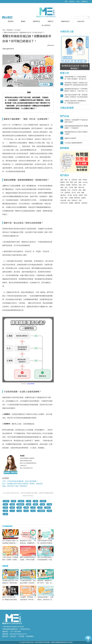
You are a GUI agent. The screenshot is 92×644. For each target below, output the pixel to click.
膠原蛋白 (63, 195)
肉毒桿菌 (63, 190)
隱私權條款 (30, 636)
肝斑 (80, 200)
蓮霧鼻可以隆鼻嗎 (70, 138)
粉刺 (79, 193)
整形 (66, 180)
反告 (6, 508)
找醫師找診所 (65, 21)
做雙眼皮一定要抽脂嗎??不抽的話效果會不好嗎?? (76, 121)
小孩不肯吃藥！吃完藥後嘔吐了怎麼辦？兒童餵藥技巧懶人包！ (10, 560)
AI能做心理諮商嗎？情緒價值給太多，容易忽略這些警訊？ (75, 102)
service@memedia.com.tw (18, 634)
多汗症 (74, 193)
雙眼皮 (63, 185)
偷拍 (29, 501)
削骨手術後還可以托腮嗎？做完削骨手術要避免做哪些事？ (45, 543)
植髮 (62, 187)
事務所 (48, 508)
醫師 (29, 504)
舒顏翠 (81, 195)
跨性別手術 (64, 203)
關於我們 (5, 636)
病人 (6, 504)
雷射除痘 (74, 185)
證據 (50, 504)
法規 (33, 508)
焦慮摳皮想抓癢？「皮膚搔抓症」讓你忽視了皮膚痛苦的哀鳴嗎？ (45, 599)
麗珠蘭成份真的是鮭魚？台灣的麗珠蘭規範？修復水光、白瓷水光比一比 (76, 90)
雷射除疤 (67, 193)
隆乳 (76, 182)
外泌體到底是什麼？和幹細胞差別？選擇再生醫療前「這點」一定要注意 (10, 583)
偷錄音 (43, 501)
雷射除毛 (74, 200)
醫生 (36, 504)
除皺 (83, 193)
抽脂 (80, 180)
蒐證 (20, 508)
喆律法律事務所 (31, 384)
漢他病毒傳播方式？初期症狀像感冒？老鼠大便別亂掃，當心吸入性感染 (76, 78)
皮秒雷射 (74, 180)
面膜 (62, 198)
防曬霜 (71, 203)
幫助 (78, 1)
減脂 (80, 182)
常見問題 (21, 636)
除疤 (69, 200)
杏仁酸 (70, 195)
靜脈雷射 (77, 203)
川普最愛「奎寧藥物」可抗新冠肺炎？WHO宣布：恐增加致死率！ (28, 599)
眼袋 (80, 190)
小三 (13, 511)
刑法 (33, 511)
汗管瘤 (71, 187)
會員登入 (72, 1)
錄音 (14, 501)
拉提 (66, 187)
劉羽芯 (6, 501)
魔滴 (76, 187)
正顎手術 (74, 190)
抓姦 (20, 511)
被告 (13, 508)
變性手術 (81, 187)
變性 (66, 198)
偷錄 (36, 501)
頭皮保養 (63, 200)
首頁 (4, 30)
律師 (6, 511)
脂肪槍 (83, 198)
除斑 (86, 195)
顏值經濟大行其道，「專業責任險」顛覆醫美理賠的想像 (28, 543)
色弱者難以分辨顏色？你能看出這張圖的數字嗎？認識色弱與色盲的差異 (76, 84)
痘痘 (69, 190)
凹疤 (84, 185)
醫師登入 (85, 1)
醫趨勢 (23, 21)
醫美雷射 (77, 198)
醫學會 (63, 182)
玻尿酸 (68, 185)
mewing (85, 182)
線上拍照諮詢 (46, 25)
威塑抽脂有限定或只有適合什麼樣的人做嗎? (76, 133)
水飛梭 (71, 198)
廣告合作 (13, 636)
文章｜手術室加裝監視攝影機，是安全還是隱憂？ (20, 481)
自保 (43, 504)
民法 (50, 511)
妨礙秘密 (42, 511)
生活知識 (17, 30)
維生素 (75, 195)
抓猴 (27, 508)
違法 (6, 514)
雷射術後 (84, 203)
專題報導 (11, 21)
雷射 (67, 182)
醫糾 (13, 504)
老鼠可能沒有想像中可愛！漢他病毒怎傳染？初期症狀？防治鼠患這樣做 (76, 96)
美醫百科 (50, 21)
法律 (40, 508)
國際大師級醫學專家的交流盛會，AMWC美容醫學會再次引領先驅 (28, 560)
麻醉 (84, 190)
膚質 (62, 180)
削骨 (80, 185)
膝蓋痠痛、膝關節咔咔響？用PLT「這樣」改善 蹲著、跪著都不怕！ (45, 583)
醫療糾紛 (21, 504)
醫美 (72, 182)
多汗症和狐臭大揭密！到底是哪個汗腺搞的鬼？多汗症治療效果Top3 (10, 543)
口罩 (62, 193)
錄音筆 (21, 501)
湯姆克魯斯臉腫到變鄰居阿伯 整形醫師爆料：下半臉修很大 (76, 127)
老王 (27, 511)
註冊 (66, 1)
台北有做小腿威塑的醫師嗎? (74, 143)
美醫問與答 (36, 21)
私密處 (85, 180)
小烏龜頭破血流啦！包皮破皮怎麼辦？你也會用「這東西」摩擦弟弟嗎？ (28, 583)
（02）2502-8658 (15, 631)
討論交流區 (81, 21)
